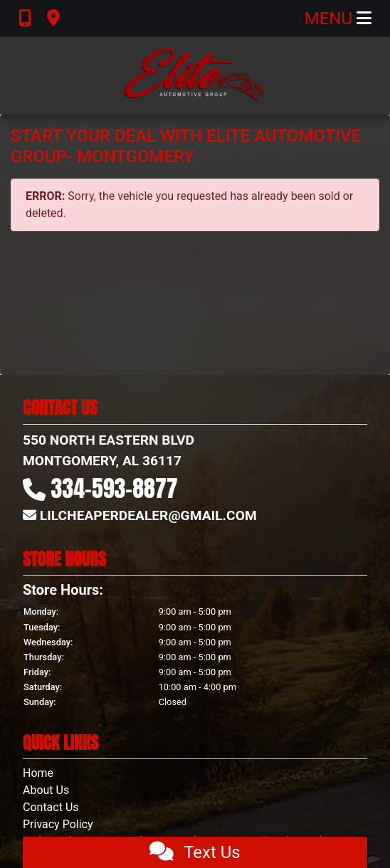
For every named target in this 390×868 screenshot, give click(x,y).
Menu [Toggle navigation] (338, 18)
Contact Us (51, 807)
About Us (46, 790)
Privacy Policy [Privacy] (58, 824)
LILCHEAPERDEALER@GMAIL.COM (148, 515)
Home (38, 773)
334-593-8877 (115, 488)
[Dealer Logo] (195, 76)
